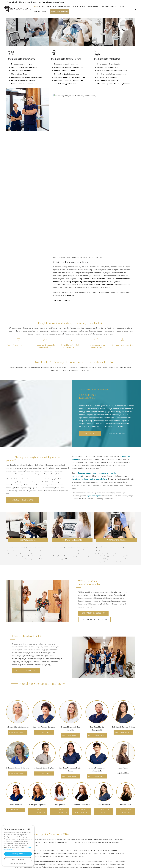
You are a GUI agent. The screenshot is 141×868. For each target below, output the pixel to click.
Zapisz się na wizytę (116, 279)
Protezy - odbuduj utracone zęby (24, 84)
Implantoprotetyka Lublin (65, 71)
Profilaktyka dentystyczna (51, 831)
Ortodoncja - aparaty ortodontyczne (69, 81)
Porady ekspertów (49, 847)
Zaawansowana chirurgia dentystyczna (70, 77)
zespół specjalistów (32, 729)
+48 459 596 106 (11, 796)
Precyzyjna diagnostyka (22, 346)
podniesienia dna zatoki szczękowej (97, 124)
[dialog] (18, 846)
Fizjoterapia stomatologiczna (23, 81)
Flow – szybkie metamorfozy (83, 834)
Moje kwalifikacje (18, 578)
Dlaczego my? (90, 279)
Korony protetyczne (80, 850)
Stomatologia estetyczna (94, 465)
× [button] (32, 828)
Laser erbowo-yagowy (50, 843)
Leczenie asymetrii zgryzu (108, 81)
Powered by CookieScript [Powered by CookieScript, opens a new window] (18, 864)
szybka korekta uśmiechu (116, 74)
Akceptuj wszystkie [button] (18, 854)
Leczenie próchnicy (49, 834)
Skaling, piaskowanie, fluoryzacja (24, 67)
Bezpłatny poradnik (49, 850)
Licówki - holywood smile (108, 67)
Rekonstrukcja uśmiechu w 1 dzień (68, 74)
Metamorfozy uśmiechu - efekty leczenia (114, 84)
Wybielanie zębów (79, 847)
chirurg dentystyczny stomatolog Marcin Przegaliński (87, 127)
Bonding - (101, 74)
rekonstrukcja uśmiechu (103, 130)
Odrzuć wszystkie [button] (18, 859)
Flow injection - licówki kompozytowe (112, 71)
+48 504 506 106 (80, 729)
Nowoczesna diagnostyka (22, 64)
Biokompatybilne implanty (108, 77)
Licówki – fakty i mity (80, 837)
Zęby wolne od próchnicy (21, 71)
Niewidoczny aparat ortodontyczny (86, 840)
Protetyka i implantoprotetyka (53, 837)
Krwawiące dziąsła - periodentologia (69, 67)
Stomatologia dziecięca (21, 74)
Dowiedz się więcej (63, 146)
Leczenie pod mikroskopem (52, 840)
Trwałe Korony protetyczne (65, 84)
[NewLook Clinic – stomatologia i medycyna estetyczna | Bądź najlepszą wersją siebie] (18, 9)
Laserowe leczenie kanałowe (66, 64)
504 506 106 (70, 141)
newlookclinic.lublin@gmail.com (18, 800)
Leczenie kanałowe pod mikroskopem (27, 77)
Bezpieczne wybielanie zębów (110, 64)
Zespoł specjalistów (26, 516)
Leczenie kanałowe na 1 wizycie (84, 831)
